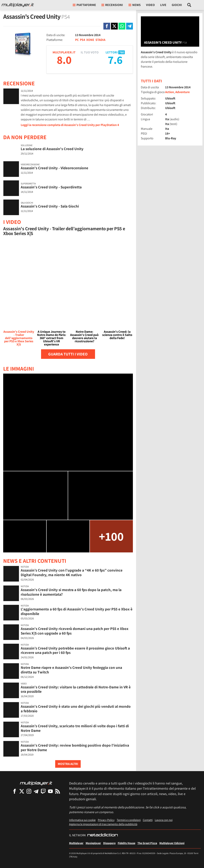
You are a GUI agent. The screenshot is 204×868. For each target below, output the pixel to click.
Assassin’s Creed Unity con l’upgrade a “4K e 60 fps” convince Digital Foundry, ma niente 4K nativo (72, 572)
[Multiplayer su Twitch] (43, 791)
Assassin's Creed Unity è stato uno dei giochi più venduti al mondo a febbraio (76, 709)
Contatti (148, 820)
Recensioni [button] (112, 5)
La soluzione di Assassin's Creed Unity (52, 149)
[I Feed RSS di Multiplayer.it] (58, 791)
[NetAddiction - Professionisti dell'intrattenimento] (103, 835)
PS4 (82, 40)
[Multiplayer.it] (18, 5)
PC (77, 40)
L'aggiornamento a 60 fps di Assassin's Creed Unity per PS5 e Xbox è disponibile (77, 611)
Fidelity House (127, 843)
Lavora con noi (164, 820)
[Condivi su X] (114, 26)
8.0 (64, 60)
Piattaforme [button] (84, 5)
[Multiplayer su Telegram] (36, 791)
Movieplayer (93, 843)
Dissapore (109, 843)
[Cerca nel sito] (189, 5)
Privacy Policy (106, 820)
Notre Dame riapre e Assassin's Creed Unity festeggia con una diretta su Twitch (71, 670)
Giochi (177, 5)
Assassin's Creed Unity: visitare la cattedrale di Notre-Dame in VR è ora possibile (76, 689)
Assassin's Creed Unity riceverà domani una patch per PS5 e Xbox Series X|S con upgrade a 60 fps (75, 631)
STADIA (100, 40)
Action (170, 92)
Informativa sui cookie (82, 820)
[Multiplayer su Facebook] (15, 791)
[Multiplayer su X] (22, 791)
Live (163, 5)
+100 (111, 536)
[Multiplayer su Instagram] (29, 791)
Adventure (182, 92)
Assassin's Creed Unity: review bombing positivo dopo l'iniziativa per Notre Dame (75, 747)
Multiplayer (76, 843)
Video (150, 5)
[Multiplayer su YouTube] (50, 791)
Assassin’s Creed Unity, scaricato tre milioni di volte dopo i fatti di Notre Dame (75, 728)
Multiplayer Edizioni (172, 843)
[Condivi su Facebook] (107, 26)
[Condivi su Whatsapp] (122, 26)
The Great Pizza (147, 843)
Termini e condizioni (129, 820)
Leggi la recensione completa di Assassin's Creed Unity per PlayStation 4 (70, 125)
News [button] (135, 5)
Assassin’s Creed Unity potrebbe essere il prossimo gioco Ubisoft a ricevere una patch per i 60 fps (75, 650)
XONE (90, 40)
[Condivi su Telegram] (129, 26)
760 (122, 52)
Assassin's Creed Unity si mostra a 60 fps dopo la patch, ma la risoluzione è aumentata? (71, 592)
